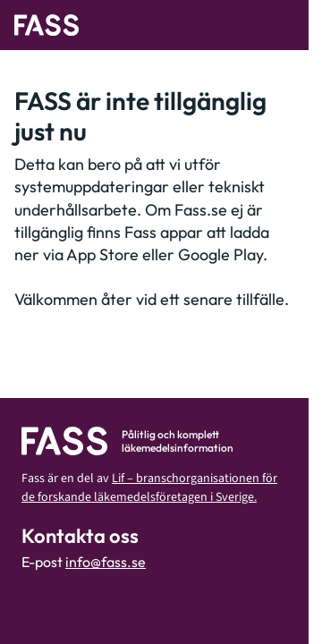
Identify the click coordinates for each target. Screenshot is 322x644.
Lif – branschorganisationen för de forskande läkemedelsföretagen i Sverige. (149, 488)
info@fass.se (106, 562)
